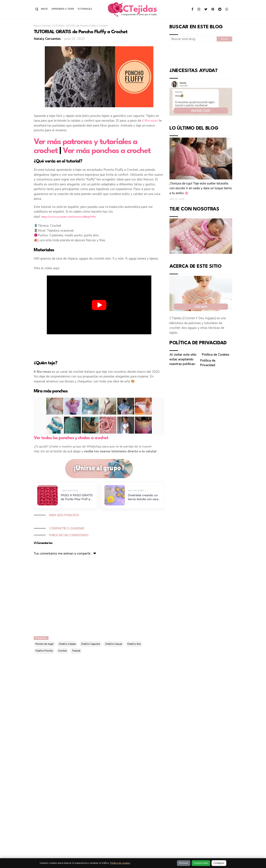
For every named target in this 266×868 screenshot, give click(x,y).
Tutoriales (85, 9)
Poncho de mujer (45, 644)
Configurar (219, 863)
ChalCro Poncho (44, 651)
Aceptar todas (201, 863)
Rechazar (184, 863)
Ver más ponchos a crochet (107, 151)
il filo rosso (150, 121)
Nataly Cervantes (47, 39)
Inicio (45, 9)
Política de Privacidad (208, 363)
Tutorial (46, 26)
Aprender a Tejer (63, 9)
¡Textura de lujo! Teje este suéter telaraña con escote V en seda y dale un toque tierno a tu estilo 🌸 (201, 188)
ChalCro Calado (67, 644)
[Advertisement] (99, 347)
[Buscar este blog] (193, 39)
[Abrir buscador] (37, 9)
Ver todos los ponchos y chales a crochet (71, 438)
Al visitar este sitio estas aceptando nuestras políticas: (183, 359)
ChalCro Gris (134, 644)
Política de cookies (120, 863)
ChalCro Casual (114, 644)
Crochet (62, 651)
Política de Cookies (216, 355)
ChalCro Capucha (91, 644)
